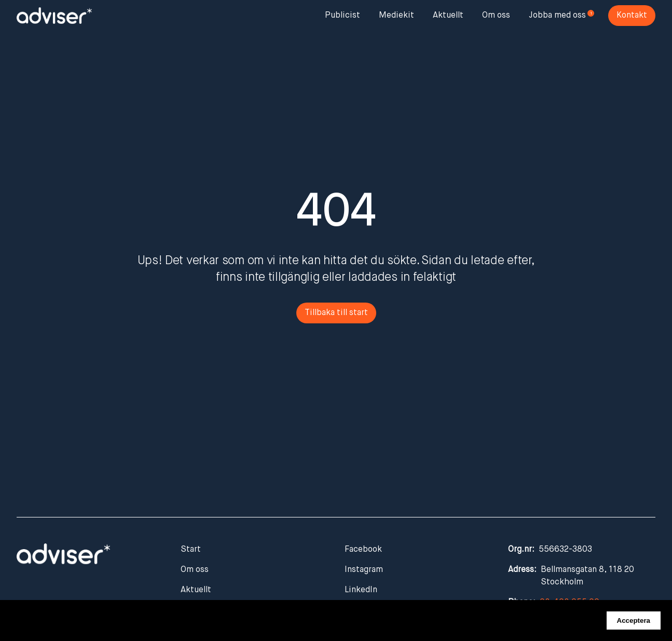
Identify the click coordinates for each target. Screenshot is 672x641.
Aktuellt (448, 16)
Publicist (342, 16)
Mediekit (396, 16)
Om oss (496, 16)
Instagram (364, 570)
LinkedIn (361, 590)
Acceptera (634, 620)
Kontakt (632, 16)
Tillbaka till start (336, 313)
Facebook (363, 550)
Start (191, 550)
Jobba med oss (557, 16)
